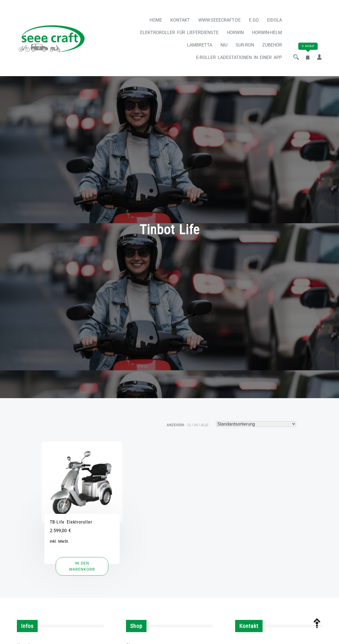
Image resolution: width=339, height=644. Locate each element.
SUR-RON (245, 45)
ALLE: (205, 425)
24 (196, 425)
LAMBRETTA (200, 45)
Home (156, 20)
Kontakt (180, 20)
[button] (82, 566)
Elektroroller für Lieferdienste (179, 33)
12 (189, 425)
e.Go (254, 20)
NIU (224, 45)
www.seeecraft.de (219, 20)
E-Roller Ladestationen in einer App (239, 57)
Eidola (274, 20)
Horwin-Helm (267, 33)
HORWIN (235, 33)
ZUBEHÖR (272, 45)
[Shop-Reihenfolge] (256, 424)
